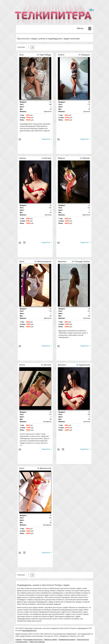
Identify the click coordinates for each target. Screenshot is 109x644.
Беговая (48, 158)
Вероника (62, 261)
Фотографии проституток (33, 639)
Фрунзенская (45, 468)
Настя (22, 261)
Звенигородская (44, 261)
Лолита (61, 55)
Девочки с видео (51, 639)
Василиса (62, 365)
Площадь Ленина (82, 261)
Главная (18, 639)
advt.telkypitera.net (29, 630)
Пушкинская (84, 365)
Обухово (86, 158)
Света (22, 468)
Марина (61, 158)
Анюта (22, 365)
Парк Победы (45, 55)
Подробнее (46, 139)
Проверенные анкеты (67, 639)
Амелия (23, 158)
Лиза (21, 55)
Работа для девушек (37, 642)
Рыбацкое (85, 55)
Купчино (47, 365)
